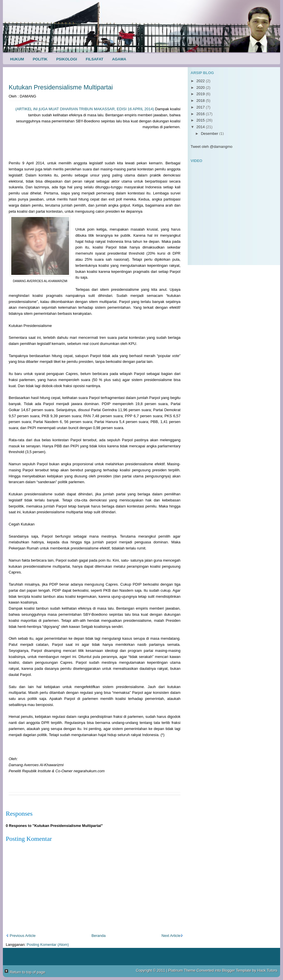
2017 (201, 107)
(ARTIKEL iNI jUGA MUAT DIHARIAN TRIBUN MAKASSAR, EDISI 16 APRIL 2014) (85, 109)
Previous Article (21, 936)
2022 (201, 81)
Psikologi (67, 59)
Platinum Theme (182, 970)
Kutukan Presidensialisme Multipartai (61, 87)
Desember (210, 134)
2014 (201, 127)
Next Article (172, 936)
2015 (201, 120)
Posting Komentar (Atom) (48, 945)
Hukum (17, 59)
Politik (40, 59)
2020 (201, 88)
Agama (119, 59)
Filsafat (95, 59)
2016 (201, 114)
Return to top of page (27, 972)
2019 (201, 94)
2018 (201, 101)
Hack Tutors (267, 970)
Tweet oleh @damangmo (212, 147)
